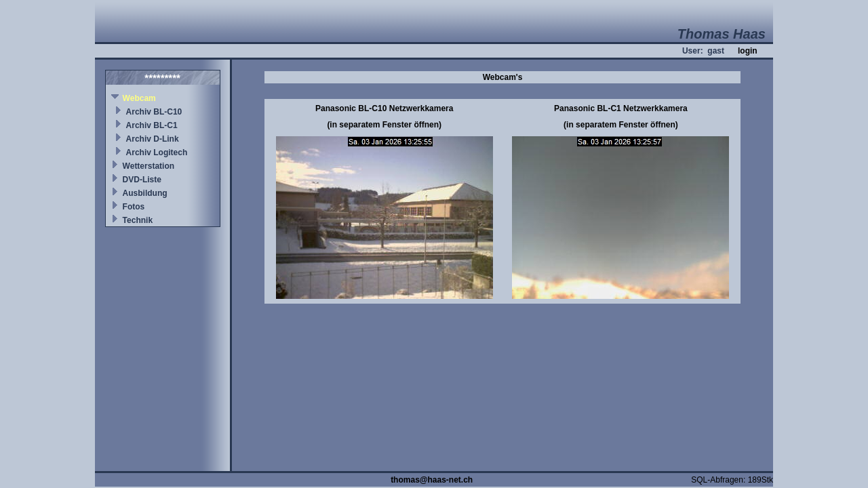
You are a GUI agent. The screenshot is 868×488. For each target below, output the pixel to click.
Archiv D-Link (153, 139)
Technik (138, 220)
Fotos (134, 207)
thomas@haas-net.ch (432, 480)
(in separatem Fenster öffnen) (384, 125)
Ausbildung (145, 193)
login (748, 51)
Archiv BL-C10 (154, 112)
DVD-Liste (142, 180)
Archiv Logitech (157, 152)
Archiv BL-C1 (152, 125)
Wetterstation (149, 166)
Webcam (139, 98)
